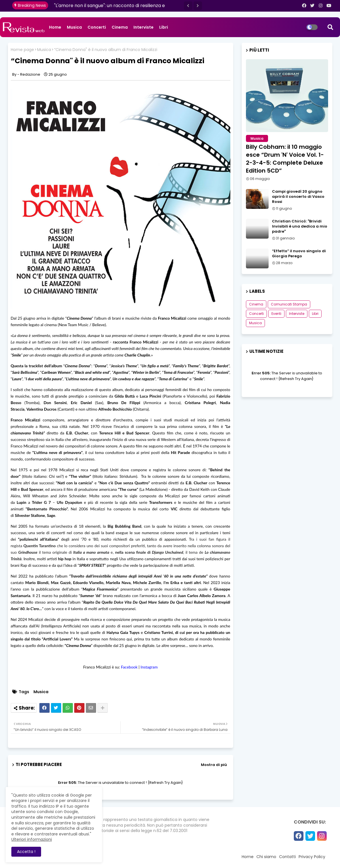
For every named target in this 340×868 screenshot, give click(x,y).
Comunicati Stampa (289, 304)
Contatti (287, 857)
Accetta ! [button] (26, 852)
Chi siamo (266, 857)
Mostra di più (214, 765)
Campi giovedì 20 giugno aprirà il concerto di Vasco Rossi (298, 197)
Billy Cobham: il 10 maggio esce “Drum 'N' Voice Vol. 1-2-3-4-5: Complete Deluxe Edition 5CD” (285, 159)
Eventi (276, 314)
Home (55, 27)
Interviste (144, 27)
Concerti (97, 27)
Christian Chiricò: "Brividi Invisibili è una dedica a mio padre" (300, 226)
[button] (188, 6)
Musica (74, 27)
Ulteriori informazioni (32, 839)
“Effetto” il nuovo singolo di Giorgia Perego (299, 254)
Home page (22, 50)
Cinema (120, 27)
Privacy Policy (312, 857)
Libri (164, 27)
